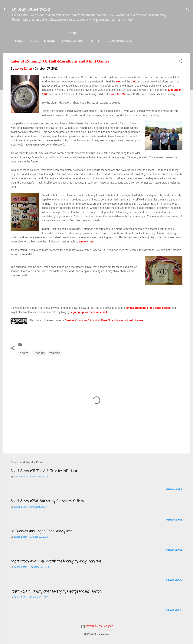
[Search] (188, 10)
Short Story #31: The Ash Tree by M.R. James (45, 471)
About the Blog (43, 41)
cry (92, 242)
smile (83, 242)
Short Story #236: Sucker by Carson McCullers (47, 501)
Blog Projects (120, 41)
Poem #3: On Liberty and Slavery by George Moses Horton (56, 591)
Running (39, 353)
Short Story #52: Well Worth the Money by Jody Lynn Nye (56, 561)
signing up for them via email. (89, 312)
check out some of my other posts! (148, 308)
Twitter (95, 41)
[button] (180, 62)
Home (19, 41)
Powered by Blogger (97, 626)
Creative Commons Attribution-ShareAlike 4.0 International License (104, 320)
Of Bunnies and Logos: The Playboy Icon (41, 531)
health (24, 353)
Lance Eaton (72, 41)
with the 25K (119, 94)
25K (134, 82)
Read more (174, 489)
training (55, 353)
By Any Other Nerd (31, 9)
